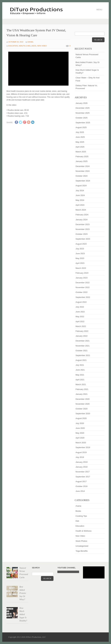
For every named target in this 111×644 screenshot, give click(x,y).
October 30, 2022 (16, 42)
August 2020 (81, 418)
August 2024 (81, 186)
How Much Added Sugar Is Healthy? (87, 71)
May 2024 (80, 200)
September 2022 (83, 297)
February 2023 (82, 273)
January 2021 (82, 394)
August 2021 (81, 360)
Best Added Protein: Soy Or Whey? (88, 64)
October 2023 (82, 234)
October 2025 (82, 118)
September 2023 (83, 239)
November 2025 (83, 113)
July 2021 (80, 365)
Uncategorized (82, 546)
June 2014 (80, 491)
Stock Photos (81, 541)
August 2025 (81, 127)
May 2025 (80, 142)
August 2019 (81, 452)
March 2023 (81, 268)
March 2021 (81, 384)
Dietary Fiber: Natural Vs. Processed (87, 87)
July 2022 (80, 307)
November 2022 (83, 287)
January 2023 (82, 278)
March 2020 (81, 443)
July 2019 (80, 457)
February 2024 (82, 215)
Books (78, 511)
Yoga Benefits (82, 551)
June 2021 (80, 370)
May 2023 (80, 258)
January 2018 (82, 467)
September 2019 (83, 447)
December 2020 (83, 399)
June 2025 (80, 137)
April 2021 (80, 380)
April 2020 (80, 438)
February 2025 (82, 156)
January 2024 (82, 220)
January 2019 (82, 462)
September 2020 (83, 414)
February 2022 (82, 331)
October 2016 (82, 486)
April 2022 (80, 321)
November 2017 (83, 472)
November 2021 (83, 346)
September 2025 (83, 123)
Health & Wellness (27, 46)
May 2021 (80, 375)
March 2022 (81, 326)
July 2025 (80, 132)
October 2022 (82, 292)
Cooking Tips (81, 516)
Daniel (31, 42)
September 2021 (83, 355)
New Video (42, 46)
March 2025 (81, 152)
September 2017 (83, 477)
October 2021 (82, 351)
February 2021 (82, 389)
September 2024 (83, 181)
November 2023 (83, 229)
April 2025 (80, 147)
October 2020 (82, 409)
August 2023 (81, 244)
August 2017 (81, 481)
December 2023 (83, 224)
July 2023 (80, 249)
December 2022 (83, 283)
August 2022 (81, 302)
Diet (77, 521)
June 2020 (80, 428)
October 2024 (82, 176)
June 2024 (80, 195)
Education (13, 46)
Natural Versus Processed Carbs (87, 56)
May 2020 (80, 433)
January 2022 (82, 336)
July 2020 (80, 423)
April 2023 (80, 263)
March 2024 (81, 210)
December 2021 (83, 341)
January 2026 (82, 103)
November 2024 (83, 171)
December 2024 (83, 166)
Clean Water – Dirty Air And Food (88, 79)
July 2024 (80, 191)
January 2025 (82, 161)
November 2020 (83, 404)
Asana (78, 506)
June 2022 (80, 312)
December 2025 (83, 108)
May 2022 (80, 317)
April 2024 (80, 205)
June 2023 (80, 254)
